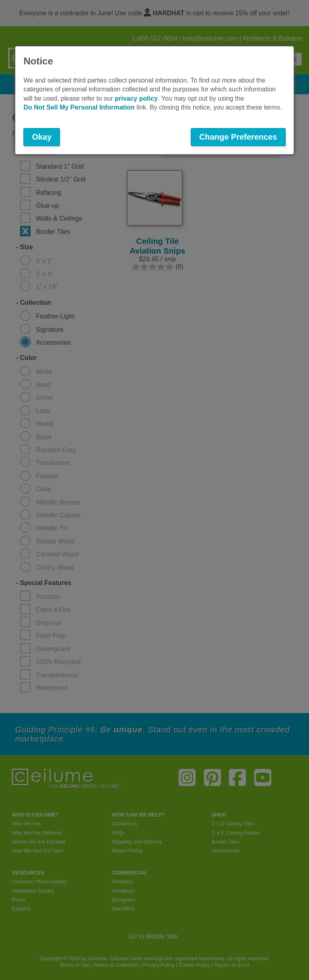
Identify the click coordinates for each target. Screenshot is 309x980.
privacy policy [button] (136, 98)
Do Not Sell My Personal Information (79, 107)
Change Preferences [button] (238, 137)
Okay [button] (42, 137)
